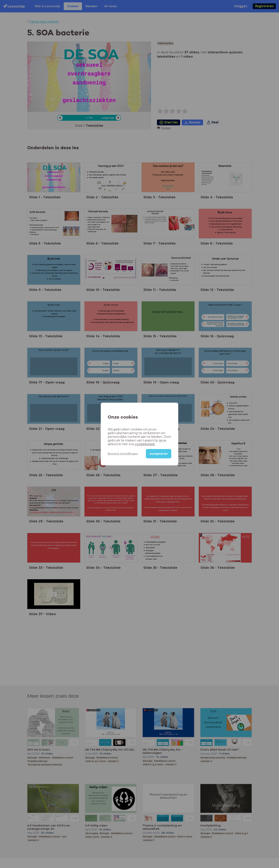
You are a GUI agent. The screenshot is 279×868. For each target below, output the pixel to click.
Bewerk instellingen (123, 454)
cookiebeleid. (145, 444)
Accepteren (159, 454)
